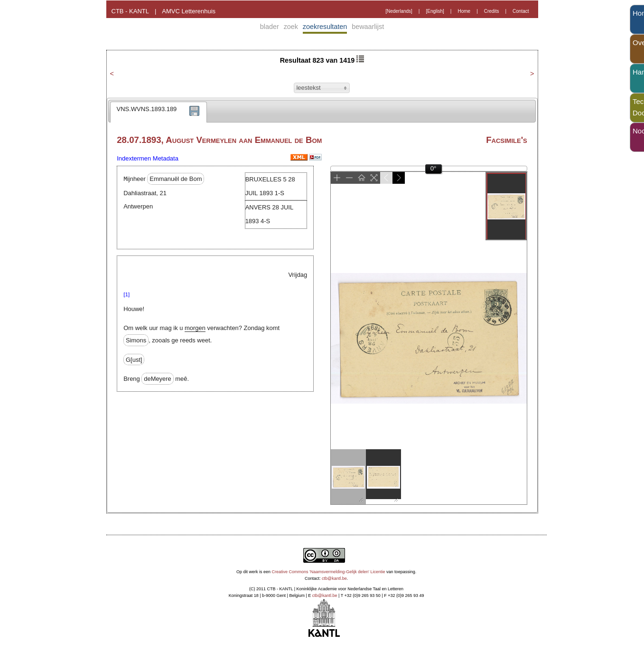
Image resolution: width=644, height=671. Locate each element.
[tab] (159, 112)
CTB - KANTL (130, 11)
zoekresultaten (325, 27)
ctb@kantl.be (334, 578)
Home (464, 11)
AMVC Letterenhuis (189, 11)
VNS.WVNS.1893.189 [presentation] (147, 109)
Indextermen (134, 158)
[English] (435, 11)
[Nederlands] (399, 11)
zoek (291, 27)
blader (270, 27)
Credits (492, 11)
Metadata (166, 158)
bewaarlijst (368, 27)
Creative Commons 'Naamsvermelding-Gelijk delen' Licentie (329, 572)
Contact (521, 11)
